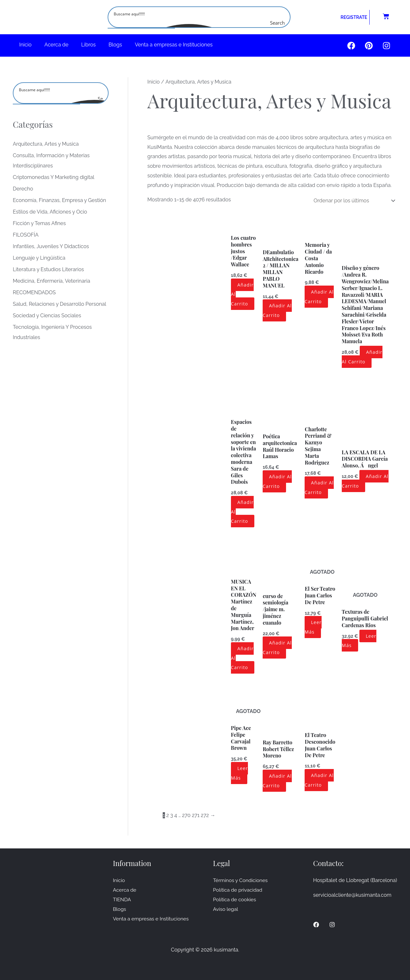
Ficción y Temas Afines (39, 223)
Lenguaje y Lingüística (39, 258)
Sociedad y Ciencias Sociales (47, 316)
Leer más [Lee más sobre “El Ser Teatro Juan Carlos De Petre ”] (313, 627)
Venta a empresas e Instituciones (174, 45)
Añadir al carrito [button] (277, 310)
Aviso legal (226, 909)
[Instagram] (332, 925)
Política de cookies (235, 899)
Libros (89, 45)
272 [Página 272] (205, 815)
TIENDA (122, 899)
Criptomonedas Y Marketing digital (53, 177)
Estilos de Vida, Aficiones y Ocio (50, 212)
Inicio (25, 45)
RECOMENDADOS (34, 292)
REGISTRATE (354, 17)
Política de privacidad (238, 890)
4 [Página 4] (176, 815)
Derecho (23, 189)
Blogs (115, 45)
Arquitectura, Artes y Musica (46, 144)
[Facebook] (316, 925)
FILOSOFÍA (26, 235)
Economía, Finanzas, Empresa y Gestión (59, 200)
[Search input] (199, 13)
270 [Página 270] (186, 815)
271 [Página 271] (196, 815)
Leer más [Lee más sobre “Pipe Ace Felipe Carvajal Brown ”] (239, 773)
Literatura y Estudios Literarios (48, 269)
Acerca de (57, 45)
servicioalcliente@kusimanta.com (352, 895)
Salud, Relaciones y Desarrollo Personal (59, 304)
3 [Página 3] (172, 815)
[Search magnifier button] (283, 23)
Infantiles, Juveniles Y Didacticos (51, 246)
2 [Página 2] (168, 815)
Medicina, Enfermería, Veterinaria (51, 281)
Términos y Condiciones (241, 880)
